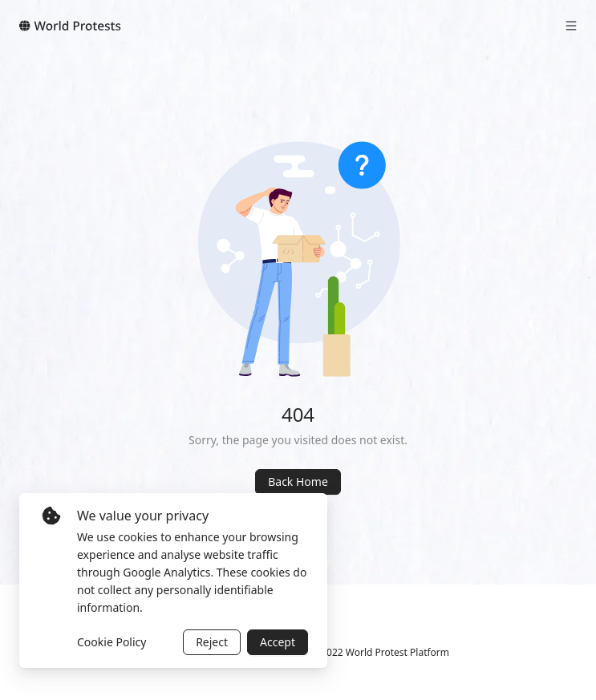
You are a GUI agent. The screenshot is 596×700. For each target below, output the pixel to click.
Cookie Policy (111, 642)
